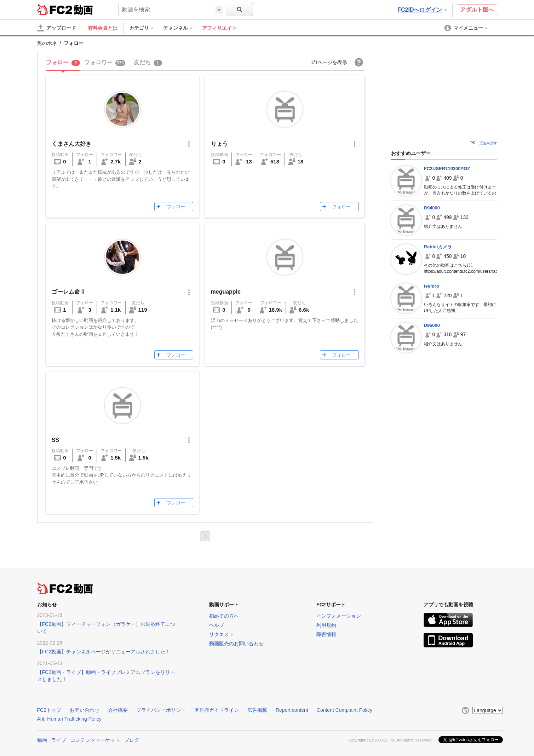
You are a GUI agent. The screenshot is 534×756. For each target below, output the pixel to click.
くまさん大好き (71, 144)
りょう (219, 144)
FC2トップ (49, 710)
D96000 (432, 325)
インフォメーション (339, 616)
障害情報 (326, 634)
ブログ (132, 740)
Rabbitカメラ (438, 247)
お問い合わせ (85, 710)
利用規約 (326, 625)
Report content (292, 710)
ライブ (59, 740)
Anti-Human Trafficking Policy (70, 719)
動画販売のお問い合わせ (236, 644)
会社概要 (118, 710)
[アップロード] (57, 28)
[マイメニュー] (466, 28)
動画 (42, 740)
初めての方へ (224, 616)
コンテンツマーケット (95, 740)
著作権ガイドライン (217, 710)
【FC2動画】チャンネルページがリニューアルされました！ (104, 652)
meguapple (226, 292)
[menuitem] (145, 28)
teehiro (432, 286)
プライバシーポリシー (161, 710)
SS (55, 440)
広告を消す (488, 143)
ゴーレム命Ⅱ (69, 292)
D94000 (432, 208)
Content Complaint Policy (344, 710)
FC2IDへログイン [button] (422, 10)
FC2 (55, 9)
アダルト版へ (477, 10)
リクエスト (222, 634)
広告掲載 (257, 710)
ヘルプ (217, 625)
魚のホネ (47, 43)
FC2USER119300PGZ (447, 169)
